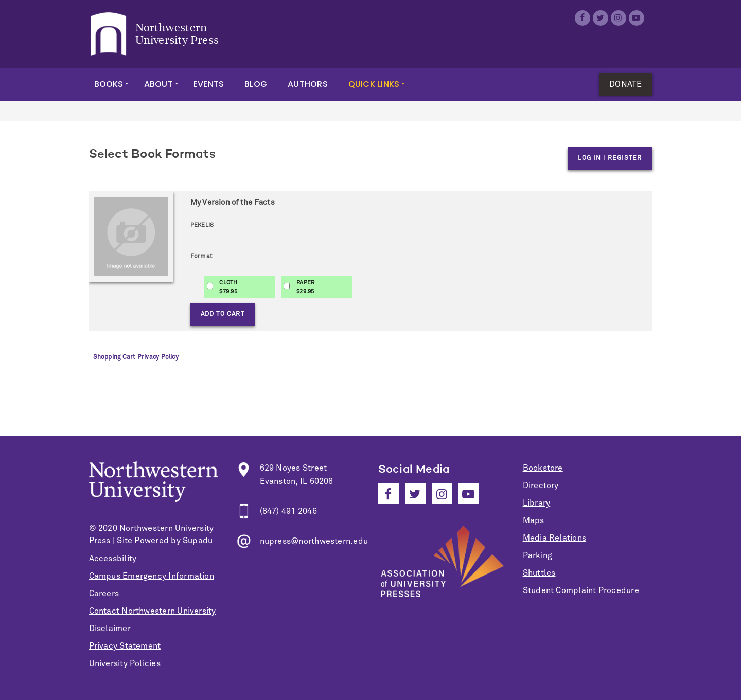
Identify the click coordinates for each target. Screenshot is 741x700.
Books (109, 84)
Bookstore (543, 468)
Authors (308, 84)
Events (209, 84)
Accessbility (113, 559)
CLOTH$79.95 (228, 287)
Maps (534, 520)
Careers (104, 594)
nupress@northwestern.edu (314, 541)
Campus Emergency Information (152, 576)
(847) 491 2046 (288, 511)
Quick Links (374, 84)
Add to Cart (223, 314)
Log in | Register (610, 158)
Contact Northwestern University (153, 611)
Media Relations (554, 538)
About (158, 84)
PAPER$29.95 (305, 287)
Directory (541, 486)
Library (537, 503)
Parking (538, 555)
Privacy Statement (125, 646)
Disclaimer (110, 629)
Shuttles (539, 573)
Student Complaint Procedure (581, 590)
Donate (625, 84)
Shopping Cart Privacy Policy (136, 357)
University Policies (125, 663)
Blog (256, 84)
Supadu (198, 541)
